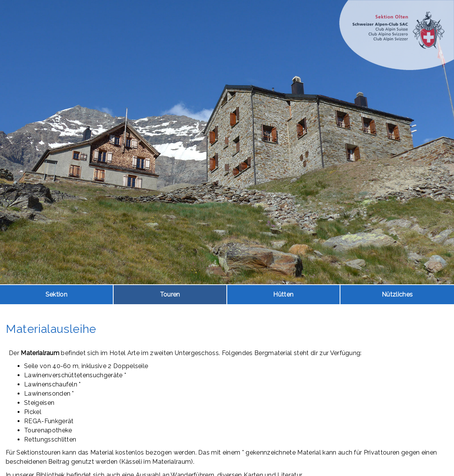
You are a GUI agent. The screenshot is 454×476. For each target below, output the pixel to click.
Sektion (56, 294)
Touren (170, 294)
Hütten (283, 294)
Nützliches (397, 294)
